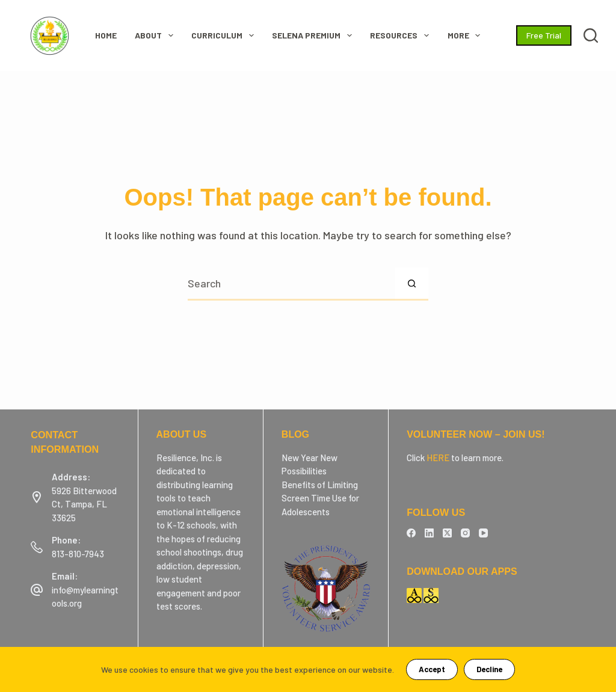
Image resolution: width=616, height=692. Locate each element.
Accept (432, 669)
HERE (438, 458)
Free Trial (544, 35)
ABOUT (156, 35)
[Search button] (412, 284)
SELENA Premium (314, 35)
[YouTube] (483, 533)
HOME (106, 35)
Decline (489, 669)
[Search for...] (291, 284)
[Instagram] (465, 533)
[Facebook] (411, 533)
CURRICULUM (225, 35)
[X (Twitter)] (447, 533)
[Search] (591, 35)
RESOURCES (402, 35)
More (467, 35)
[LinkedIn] (429, 533)
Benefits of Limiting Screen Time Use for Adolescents (320, 498)
